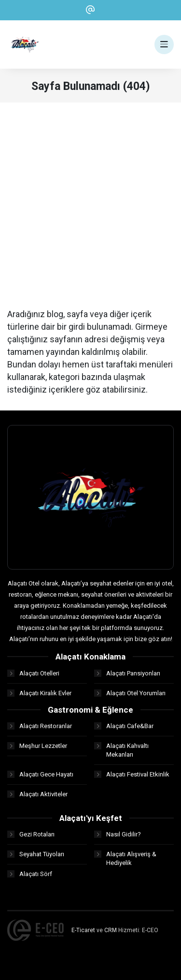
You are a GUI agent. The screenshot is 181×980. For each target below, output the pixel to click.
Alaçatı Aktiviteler (37, 794)
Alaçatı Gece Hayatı (40, 774)
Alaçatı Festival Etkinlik (132, 774)
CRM (111, 930)
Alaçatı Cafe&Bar (124, 726)
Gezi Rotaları (31, 834)
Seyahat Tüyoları (36, 854)
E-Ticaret (83, 930)
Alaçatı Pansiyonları (127, 673)
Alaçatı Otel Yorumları (130, 693)
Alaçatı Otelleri (33, 673)
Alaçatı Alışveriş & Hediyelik (125, 858)
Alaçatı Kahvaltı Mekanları (121, 750)
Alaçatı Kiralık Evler (39, 693)
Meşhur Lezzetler (37, 746)
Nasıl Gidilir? (118, 834)
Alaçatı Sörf (30, 874)
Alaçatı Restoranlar (40, 726)
